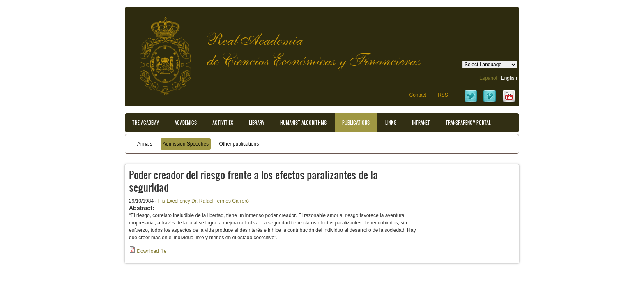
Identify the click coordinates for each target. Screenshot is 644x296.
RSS (443, 95)
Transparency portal (468, 123)
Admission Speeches (186, 144)
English (509, 78)
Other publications (239, 144)
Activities (223, 123)
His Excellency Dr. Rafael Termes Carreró (204, 201)
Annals (145, 144)
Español (488, 78)
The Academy (146, 123)
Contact (417, 95)
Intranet (421, 123)
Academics (186, 123)
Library (257, 123)
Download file (152, 251)
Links (391, 123)
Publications (356, 123)
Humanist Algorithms (303, 123)
